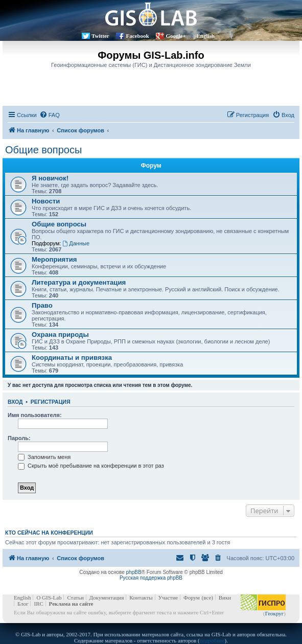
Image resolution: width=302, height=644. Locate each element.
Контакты (141, 597)
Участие (168, 597)
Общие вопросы (43, 150)
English (206, 36)
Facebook (137, 36)
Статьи (75, 597)
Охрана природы (60, 335)
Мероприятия (54, 259)
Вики (225, 597)
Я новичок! (50, 178)
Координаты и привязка (72, 358)
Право (42, 305)
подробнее (212, 640)
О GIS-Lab (49, 597)
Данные (76, 243)
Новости (46, 201)
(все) (207, 597)
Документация (107, 597)
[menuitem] (50, 115)
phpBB (134, 572)
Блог (23, 604)
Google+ (176, 36)
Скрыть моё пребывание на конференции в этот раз (91, 466)
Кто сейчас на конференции (49, 533)
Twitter (100, 36)
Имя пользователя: (35, 415)
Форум (192, 597)
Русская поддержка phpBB (151, 578)
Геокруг (275, 613)
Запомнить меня (44, 457)
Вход (15, 402)
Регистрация (51, 402)
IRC (38, 604)
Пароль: (19, 438)
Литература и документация (79, 282)
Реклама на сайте (71, 604)
